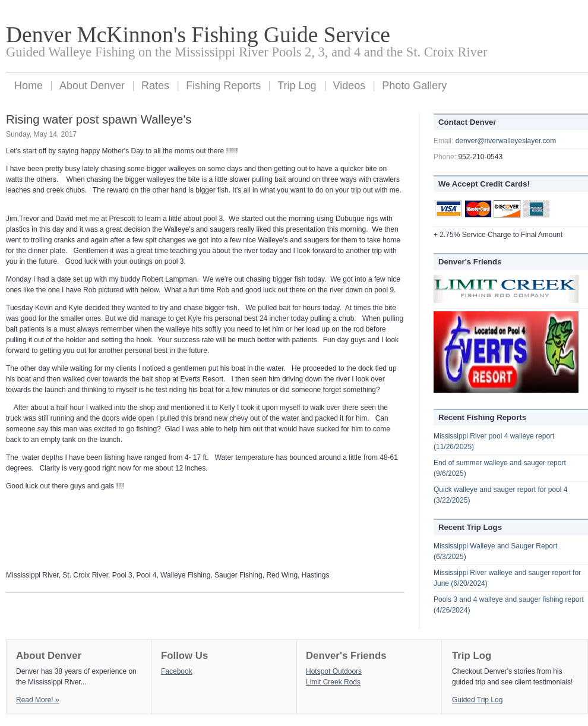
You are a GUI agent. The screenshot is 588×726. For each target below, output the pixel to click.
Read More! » (38, 700)
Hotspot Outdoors (334, 671)
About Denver (92, 86)
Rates (155, 86)
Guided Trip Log (477, 700)
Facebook (177, 671)
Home (29, 86)
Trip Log (297, 86)
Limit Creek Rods (333, 682)
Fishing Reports (223, 86)
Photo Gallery (414, 86)
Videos (350, 86)
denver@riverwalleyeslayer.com (506, 141)
